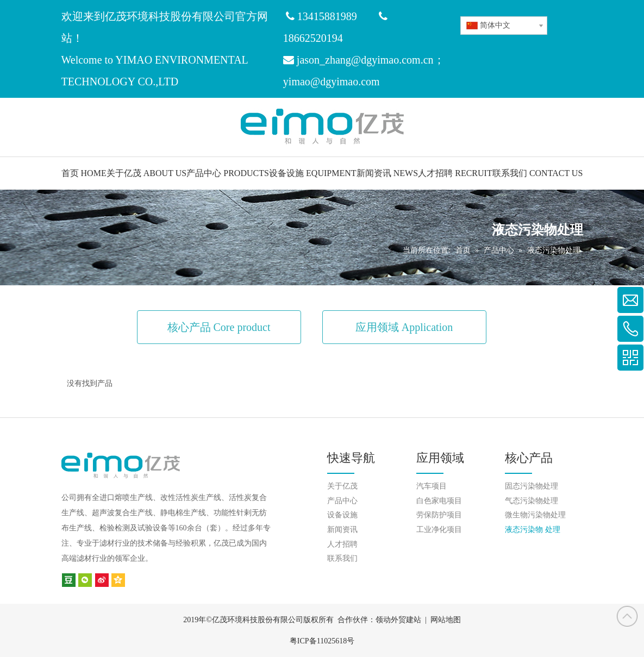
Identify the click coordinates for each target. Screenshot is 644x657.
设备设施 (342, 515)
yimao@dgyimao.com (332, 82)
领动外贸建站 (398, 620)
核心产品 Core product (219, 327)
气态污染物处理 (532, 501)
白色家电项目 (439, 501)
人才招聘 (342, 544)
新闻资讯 (342, 530)
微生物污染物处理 (535, 515)
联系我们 (342, 558)
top (627, 616)
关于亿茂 (342, 486)
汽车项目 (432, 486)
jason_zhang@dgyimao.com (359, 60)
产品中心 (342, 501)
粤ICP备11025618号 (322, 641)
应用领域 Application (404, 327)
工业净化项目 (439, 530)
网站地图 (446, 620)
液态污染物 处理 (533, 530)
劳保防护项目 (439, 515)
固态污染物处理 (532, 486)
